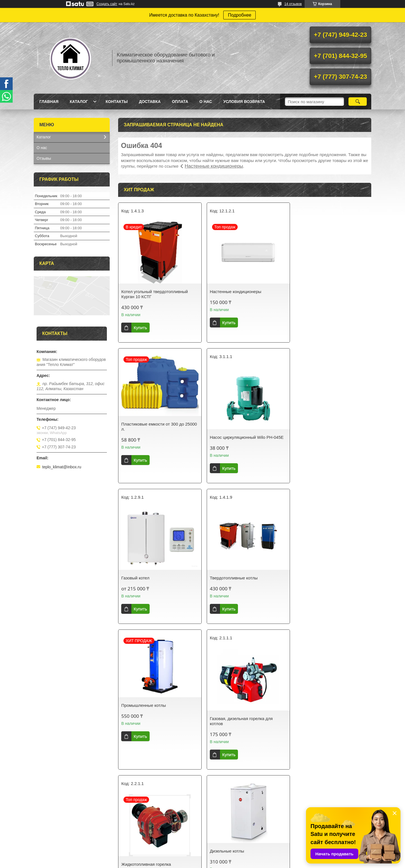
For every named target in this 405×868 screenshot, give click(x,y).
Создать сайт (107, 4)
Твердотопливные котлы (317, 437)
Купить (140, 328)
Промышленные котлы (143, 565)
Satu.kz (226, 858)
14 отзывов (293, 4)
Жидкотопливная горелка (318, 578)
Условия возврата (244, 102)
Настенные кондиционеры (214, 166)
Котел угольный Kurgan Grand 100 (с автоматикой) (243, 726)
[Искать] (358, 102)
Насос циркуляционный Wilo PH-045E (158, 437)
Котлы (301, 836)
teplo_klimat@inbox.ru (62, 467)
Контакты (116, 102)
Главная (49, 102)
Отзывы (44, 158)
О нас (206, 102)
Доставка (150, 102)
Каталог (79, 102)
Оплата (180, 102)
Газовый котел (221, 437)
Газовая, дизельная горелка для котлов (239, 580)
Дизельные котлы (138, 710)
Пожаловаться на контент (247, 863)
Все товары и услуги (243, 785)
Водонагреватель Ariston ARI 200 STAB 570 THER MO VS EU (326, 726)
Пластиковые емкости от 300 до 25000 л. (325, 281)
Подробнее (239, 15)
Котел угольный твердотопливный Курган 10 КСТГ (155, 294)
